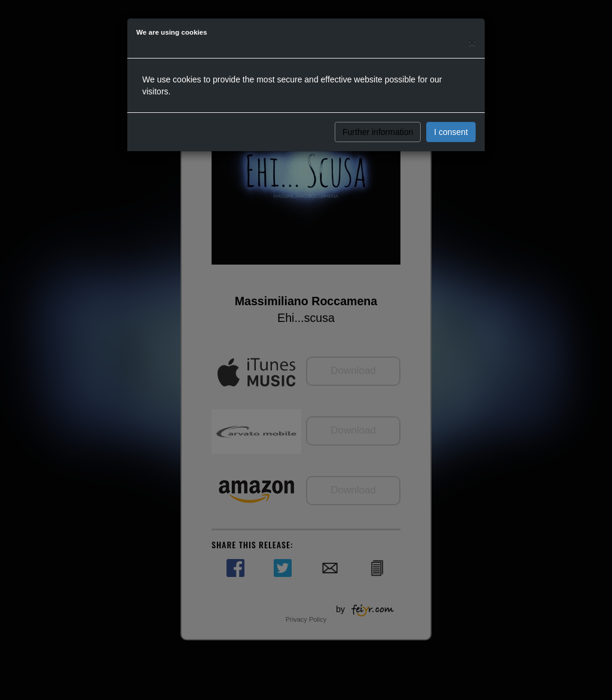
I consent (451, 132)
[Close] (472, 43)
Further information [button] (378, 132)
